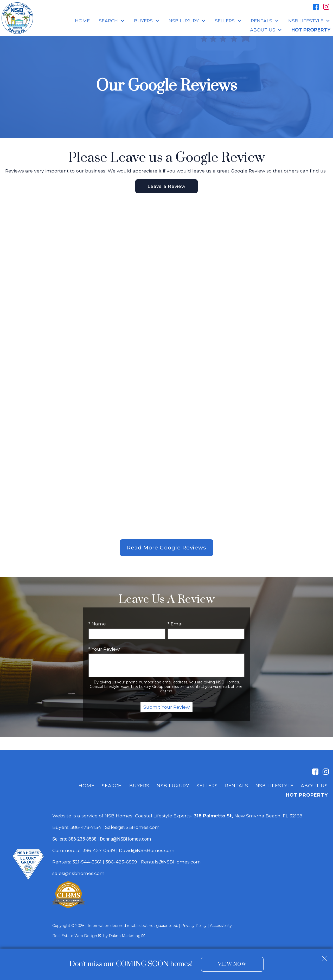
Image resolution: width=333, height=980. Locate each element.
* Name (97, 624)
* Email (176, 624)
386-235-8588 (82, 840)
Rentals (236, 786)
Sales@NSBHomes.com (132, 828)
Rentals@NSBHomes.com (171, 862)
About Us (314, 786)
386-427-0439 (99, 851)
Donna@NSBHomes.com (125, 840)
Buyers (139, 786)
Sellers (207, 786)
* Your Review (104, 649)
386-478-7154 (86, 828)
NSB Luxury (173, 786)
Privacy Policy (194, 926)
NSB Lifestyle (274, 786)
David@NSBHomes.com (147, 851)
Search (112, 786)
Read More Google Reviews (167, 548)
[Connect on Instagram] (326, 7)
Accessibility (221, 926)
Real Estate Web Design (77, 936)
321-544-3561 (87, 862)
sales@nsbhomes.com (79, 874)
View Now (232, 964)
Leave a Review (166, 186)
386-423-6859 (121, 862)
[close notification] (325, 957)
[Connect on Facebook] (316, 7)
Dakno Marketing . (127, 936)
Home (82, 21)
